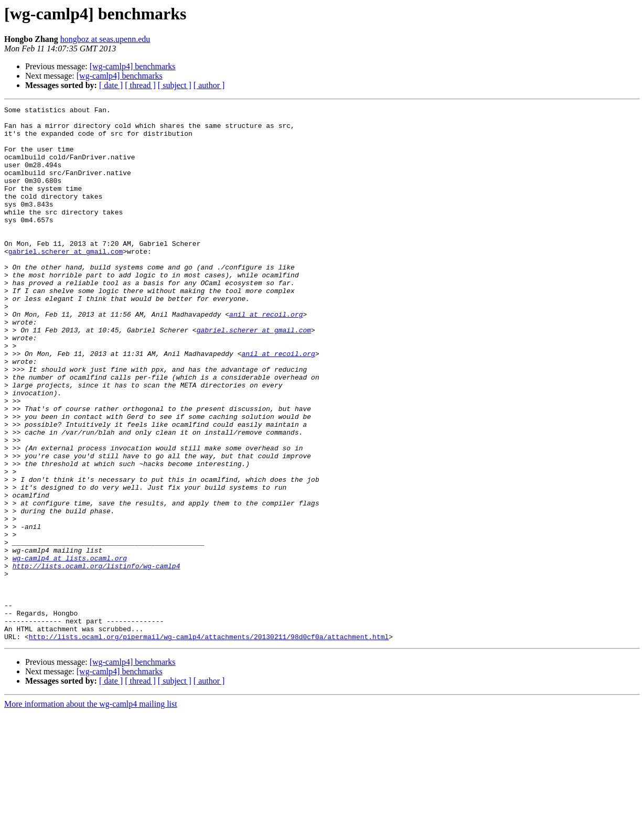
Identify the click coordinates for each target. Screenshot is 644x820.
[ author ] (209, 85)
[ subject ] (175, 85)
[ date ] (111, 85)
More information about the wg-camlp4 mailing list (91, 811)
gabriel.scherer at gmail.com (66, 281)
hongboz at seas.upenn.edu (105, 39)
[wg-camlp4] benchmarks (133, 66)
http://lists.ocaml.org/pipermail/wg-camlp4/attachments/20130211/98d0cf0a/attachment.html (209, 743)
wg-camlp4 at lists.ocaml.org (70, 649)
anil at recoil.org (266, 357)
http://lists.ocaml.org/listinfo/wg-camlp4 (96, 659)
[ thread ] (140, 85)
